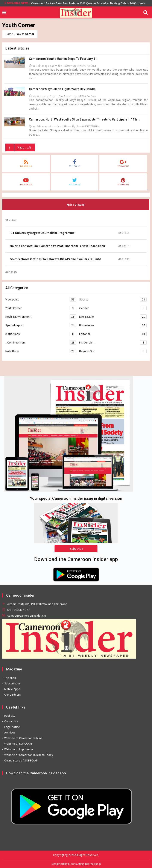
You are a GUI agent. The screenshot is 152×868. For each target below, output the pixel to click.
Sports (113, 299)
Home (9, 34)
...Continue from (41, 342)
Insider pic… (113, 342)
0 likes (64, 66)
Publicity (10, 716)
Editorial (113, 334)
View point (41, 299)
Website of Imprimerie (19, 749)
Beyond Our (113, 351)
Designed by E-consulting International (76, 864)
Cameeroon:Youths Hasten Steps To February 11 (63, 59)
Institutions (41, 334)
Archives (10, 732)
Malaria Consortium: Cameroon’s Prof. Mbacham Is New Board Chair (58, 246)
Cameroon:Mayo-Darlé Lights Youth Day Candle (62, 89)
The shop (10, 678)
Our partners (13, 695)
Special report (41, 325)
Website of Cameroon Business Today (29, 755)
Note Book (41, 351)
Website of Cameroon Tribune (23, 738)
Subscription (12, 683)
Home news (113, 325)
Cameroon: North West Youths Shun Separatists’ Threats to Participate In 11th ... (85, 119)
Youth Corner (26, 34)
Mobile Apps (12, 689)
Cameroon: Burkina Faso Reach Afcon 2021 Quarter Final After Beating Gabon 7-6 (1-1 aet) (88, 3)
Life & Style (113, 317)
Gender (113, 308)
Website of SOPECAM (18, 744)
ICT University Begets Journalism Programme (42, 233)
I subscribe (76, 549)
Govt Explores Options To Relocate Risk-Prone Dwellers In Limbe (55, 259)
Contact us (11, 721)
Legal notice (12, 727)
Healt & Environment (41, 317)
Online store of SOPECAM (21, 760)
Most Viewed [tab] (76, 205)
